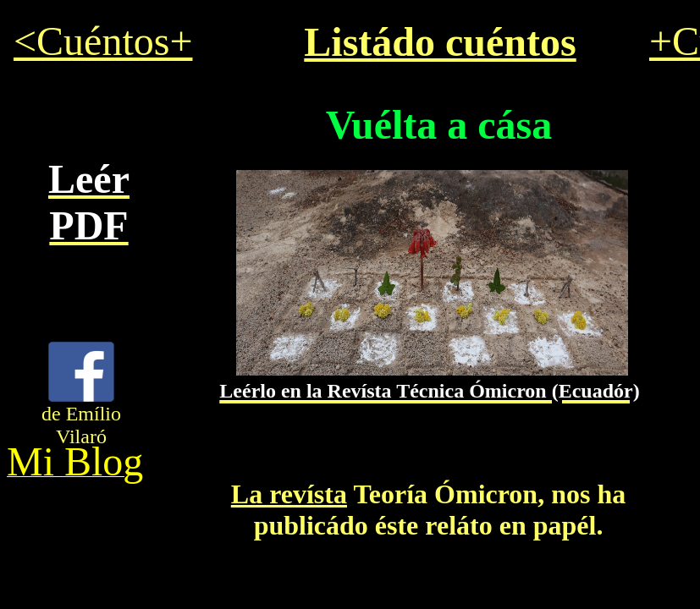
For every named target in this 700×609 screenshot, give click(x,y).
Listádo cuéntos (440, 42)
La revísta (289, 494)
